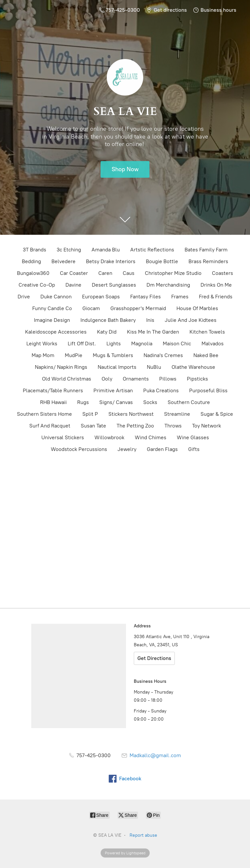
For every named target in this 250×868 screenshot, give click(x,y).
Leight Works (42, 344)
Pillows (168, 379)
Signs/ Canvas (116, 402)
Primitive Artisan (113, 390)
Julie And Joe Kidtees (191, 320)
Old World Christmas (67, 379)
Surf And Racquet (50, 426)
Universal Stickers (63, 437)
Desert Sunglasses (114, 285)
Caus (129, 273)
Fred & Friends (216, 297)
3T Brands (35, 250)
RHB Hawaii (53, 402)
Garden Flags (162, 449)
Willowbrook (109, 437)
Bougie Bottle (162, 261)
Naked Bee (206, 355)
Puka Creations (161, 390)
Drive (24, 297)
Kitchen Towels (207, 332)
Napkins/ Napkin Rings (61, 367)
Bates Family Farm (206, 250)
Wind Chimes (151, 437)
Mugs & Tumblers (113, 355)
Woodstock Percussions (79, 449)
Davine (73, 285)
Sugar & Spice (217, 414)
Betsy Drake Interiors (111, 261)
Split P (90, 414)
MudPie (74, 355)
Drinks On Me (216, 285)
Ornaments (136, 379)
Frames (180, 297)
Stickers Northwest (131, 414)
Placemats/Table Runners (53, 390)
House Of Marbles (197, 308)
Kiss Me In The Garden (153, 332)
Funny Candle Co (52, 308)
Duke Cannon (56, 297)
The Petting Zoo (135, 426)
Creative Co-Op (37, 285)
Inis (150, 320)
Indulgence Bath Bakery (108, 320)
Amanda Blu (106, 250)
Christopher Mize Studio (173, 273)
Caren (105, 273)
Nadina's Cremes (163, 355)
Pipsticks (197, 379)
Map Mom (43, 355)
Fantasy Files (146, 297)
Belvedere (63, 261)
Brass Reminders (208, 261)
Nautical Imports (117, 367)
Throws (173, 426)
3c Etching (69, 250)
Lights (114, 344)
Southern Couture (189, 402)
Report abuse (143, 835)
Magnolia (142, 344)
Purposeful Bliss (208, 390)
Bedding (31, 261)
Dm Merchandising (168, 285)
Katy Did (107, 332)
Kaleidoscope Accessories (56, 332)
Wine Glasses (193, 437)
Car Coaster (74, 273)
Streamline (177, 414)
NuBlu (154, 367)
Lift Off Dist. (82, 344)
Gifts (194, 449)
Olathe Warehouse (193, 367)
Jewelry (127, 449)
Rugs (83, 402)
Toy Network (207, 426)
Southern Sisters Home (44, 414)
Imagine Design (52, 320)
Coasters (222, 273)
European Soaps (101, 297)
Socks (150, 402)
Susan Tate (93, 426)
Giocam (91, 308)
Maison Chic (177, 344)
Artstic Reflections (152, 250)
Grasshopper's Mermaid (138, 308)
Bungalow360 (33, 273)
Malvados (213, 344)
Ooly (107, 379)
